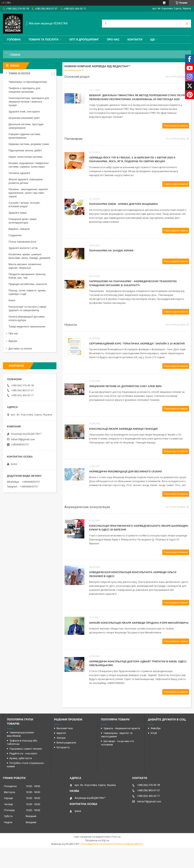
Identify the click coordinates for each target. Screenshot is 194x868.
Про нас (113, 39)
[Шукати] (187, 24)
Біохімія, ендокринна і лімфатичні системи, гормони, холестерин (29, 165)
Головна (14, 39)
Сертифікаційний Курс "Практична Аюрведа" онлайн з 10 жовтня (137, 344)
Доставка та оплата (20, 349)
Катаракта (63, 747)
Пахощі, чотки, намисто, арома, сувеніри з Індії (27, 292)
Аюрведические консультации (87, 507)
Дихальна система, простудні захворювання (26, 126)
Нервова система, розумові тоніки (29, 144)
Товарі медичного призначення (27, 327)
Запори (61, 738)
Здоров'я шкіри (18, 213)
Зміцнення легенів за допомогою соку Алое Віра (125, 386)
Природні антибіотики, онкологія (28, 284)
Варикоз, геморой (19, 229)
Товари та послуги (43, 39)
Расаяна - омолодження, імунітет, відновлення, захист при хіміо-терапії (28, 193)
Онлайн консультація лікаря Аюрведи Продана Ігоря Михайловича (139, 623)
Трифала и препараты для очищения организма (24, 90)
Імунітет (61, 733)
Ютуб (154, 733)
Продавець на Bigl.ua (97, 840)
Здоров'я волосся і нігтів (23, 248)
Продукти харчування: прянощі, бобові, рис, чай (27, 276)
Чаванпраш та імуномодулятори (28, 82)
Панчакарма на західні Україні (111, 251)
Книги (12, 300)
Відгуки (13, 341)
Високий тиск (65, 728)
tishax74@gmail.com (23, 439)
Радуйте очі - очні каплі (23, 753)
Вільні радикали (66, 743)
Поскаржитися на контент (97, 844)
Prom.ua (116, 837)
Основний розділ (77, 77)
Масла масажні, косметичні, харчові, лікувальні (25, 266)
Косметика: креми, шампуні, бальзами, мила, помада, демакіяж (29, 256)
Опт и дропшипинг (84, 39)
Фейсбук (156, 728)
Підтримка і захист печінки (26, 749)
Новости (71, 325)
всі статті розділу (176, 77)
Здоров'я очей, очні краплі (24, 112)
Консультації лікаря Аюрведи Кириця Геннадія (123, 429)
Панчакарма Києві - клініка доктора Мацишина (124, 204)
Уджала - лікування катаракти (122, 728)
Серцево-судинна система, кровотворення (25, 136)
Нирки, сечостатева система (25, 157)
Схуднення (15, 235)
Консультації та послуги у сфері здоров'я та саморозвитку (27, 308)
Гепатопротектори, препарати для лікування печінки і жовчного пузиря (29, 102)
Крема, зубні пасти (21, 758)
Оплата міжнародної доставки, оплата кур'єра (27, 318)
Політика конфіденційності (128, 844)
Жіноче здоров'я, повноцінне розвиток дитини (26, 181)
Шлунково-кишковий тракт (24, 118)
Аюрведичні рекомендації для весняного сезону (126, 471)
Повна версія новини (176, 126)
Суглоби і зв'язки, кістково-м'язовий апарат (24, 205)
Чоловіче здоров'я (19, 173)
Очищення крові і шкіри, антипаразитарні (23, 221)
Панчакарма (73, 139)
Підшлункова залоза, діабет (25, 150)
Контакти (135, 39)
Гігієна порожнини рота (22, 242)
